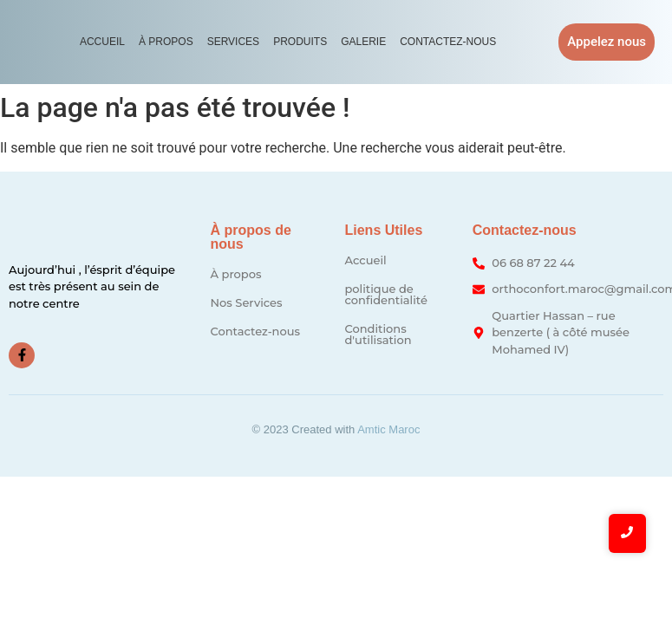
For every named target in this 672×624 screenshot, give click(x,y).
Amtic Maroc (388, 429)
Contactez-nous (448, 42)
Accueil (102, 42)
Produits (300, 42)
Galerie (363, 42)
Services (233, 42)
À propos (166, 42)
